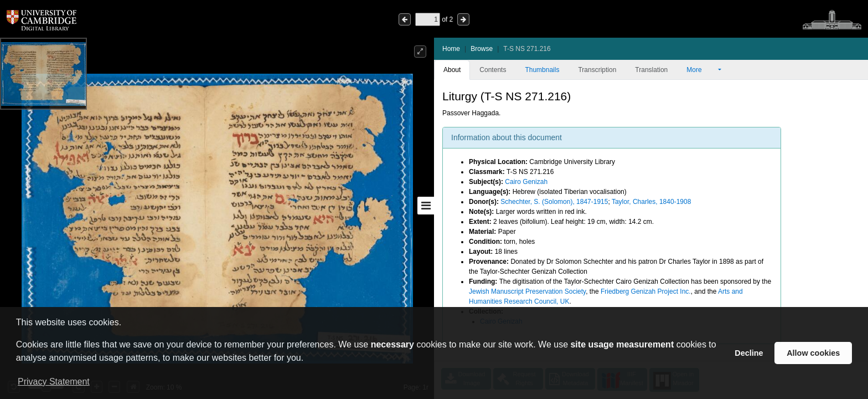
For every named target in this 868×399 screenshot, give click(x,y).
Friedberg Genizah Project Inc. (646, 291)
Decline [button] (749, 353)
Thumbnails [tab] (542, 70)
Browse (482, 49)
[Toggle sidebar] (426, 206)
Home (451, 49)
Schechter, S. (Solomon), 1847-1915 (554, 202)
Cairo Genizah (526, 182)
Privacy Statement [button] (54, 382)
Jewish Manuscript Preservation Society (527, 291)
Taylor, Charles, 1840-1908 (651, 202)
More (701, 70)
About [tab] (452, 70)
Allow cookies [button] (813, 353)
